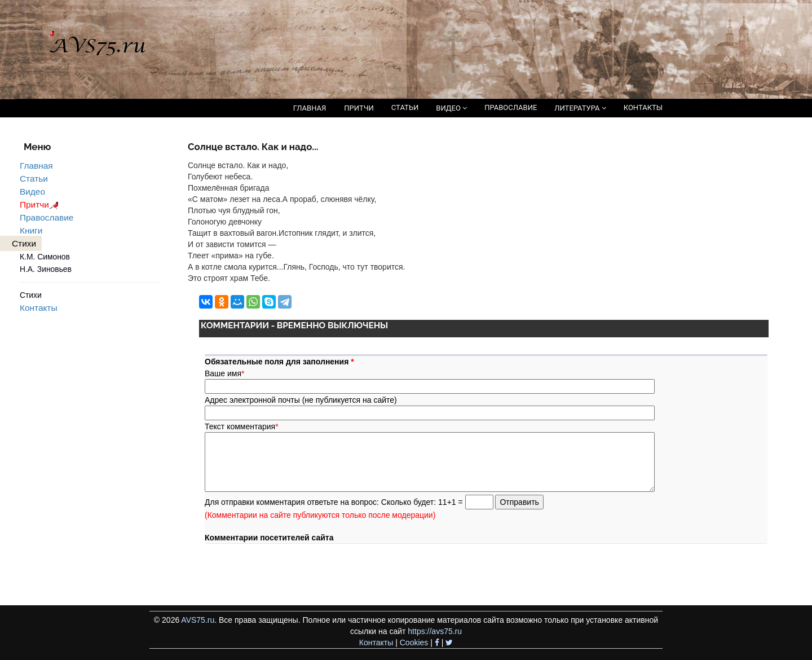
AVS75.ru (198, 620)
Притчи (41, 204)
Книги (31, 230)
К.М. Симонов (45, 257)
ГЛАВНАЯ (310, 108)
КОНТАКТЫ (643, 107)
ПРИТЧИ (359, 108)
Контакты (38, 308)
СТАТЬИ (405, 107)
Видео (32, 192)
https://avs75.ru (435, 631)
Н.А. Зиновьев (46, 269)
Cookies (414, 643)
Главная (36, 166)
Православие (47, 217)
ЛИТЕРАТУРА (580, 108)
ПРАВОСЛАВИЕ (511, 107)
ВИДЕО (451, 108)
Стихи (31, 295)
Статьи (34, 179)
